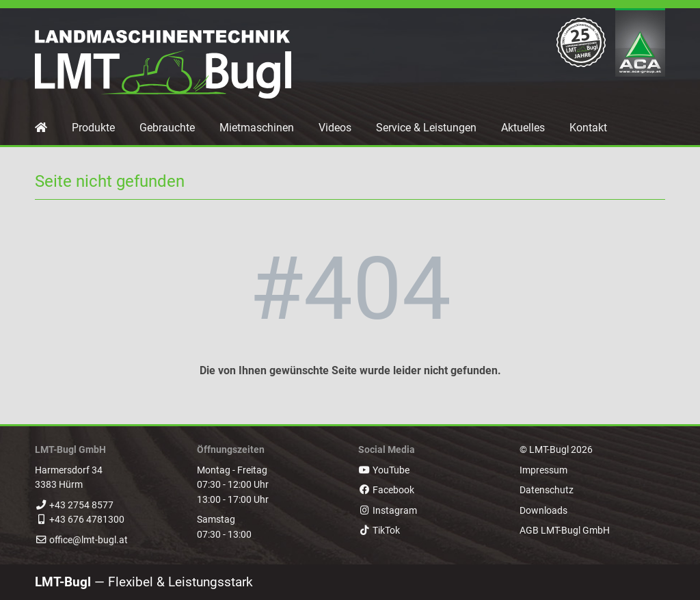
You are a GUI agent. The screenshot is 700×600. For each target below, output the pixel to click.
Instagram (388, 511)
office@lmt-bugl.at (89, 540)
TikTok (379, 531)
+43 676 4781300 (87, 520)
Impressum (543, 470)
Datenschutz (547, 490)
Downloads (543, 511)
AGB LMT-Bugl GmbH (565, 531)
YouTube (384, 470)
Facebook (386, 490)
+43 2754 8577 (81, 505)
